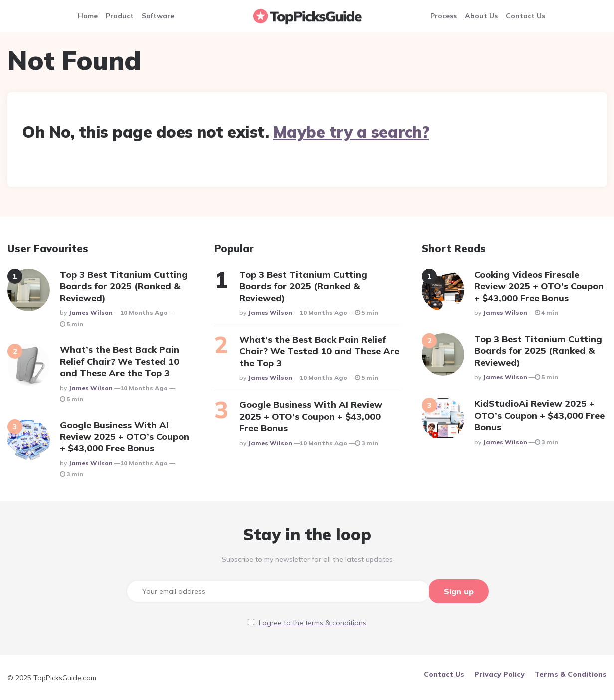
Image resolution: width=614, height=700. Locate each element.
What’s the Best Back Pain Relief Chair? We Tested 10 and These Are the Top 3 (119, 361)
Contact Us (525, 16)
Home (88, 16)
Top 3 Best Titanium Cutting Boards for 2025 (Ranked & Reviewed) (124, 286)
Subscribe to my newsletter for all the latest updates (307, 559)
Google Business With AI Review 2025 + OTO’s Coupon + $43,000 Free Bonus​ (124, 437)
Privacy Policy (500, 674)
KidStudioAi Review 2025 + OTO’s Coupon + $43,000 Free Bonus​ (539, 415)
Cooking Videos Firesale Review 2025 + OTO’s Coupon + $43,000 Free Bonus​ (539, 286)
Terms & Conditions (571, 674)
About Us (481, 16)
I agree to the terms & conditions (312, 622)
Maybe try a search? (351, 132)
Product (120, 16)
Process (444, 16)
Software (158, 16)
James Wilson (91, 313)
